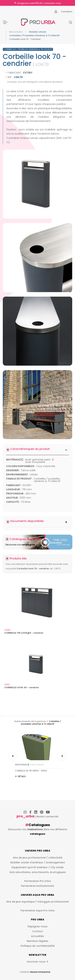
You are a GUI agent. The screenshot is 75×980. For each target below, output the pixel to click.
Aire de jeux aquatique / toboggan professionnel (37, 902)
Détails (22, 776)
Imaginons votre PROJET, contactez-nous (39, 3)
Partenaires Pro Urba (37, 881)
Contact (38, 931)
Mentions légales (37, 941)
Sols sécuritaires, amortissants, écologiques (38, 872)
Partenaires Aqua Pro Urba (38, 910)
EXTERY (28, 73)
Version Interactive (40, 972)
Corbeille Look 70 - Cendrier (25, 39)
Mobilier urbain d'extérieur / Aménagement (38, 862)
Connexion (67, 12)
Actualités (37, 936)
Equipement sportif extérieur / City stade (38, 867)
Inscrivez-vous (37, 962)
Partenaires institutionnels (37, 886)
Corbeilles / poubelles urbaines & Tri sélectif (34, 35)
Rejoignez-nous (38, 926)
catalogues (37, 834)
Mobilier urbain (38, 32)
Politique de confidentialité (38, 946)
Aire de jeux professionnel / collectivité (38, 858)
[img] (37, 184)
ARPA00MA (29, 765)
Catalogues (39, 825)
